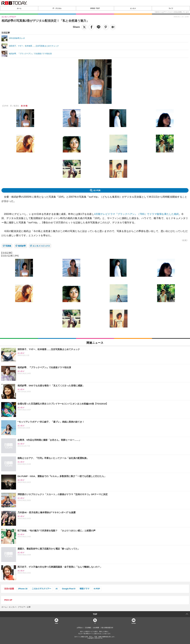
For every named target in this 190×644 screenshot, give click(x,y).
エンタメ (133, 8)
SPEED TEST (95, 8)
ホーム (19, 8)
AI (56, 589)
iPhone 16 (23, 589)
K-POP (97, 589)
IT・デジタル (57, 8)
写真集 (8, 246)
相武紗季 (22, 246)
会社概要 (96, 628)
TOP (95, 614)
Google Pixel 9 (69, 589)
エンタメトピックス (41, 246)
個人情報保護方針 (107, 628)
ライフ (171, 8)
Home (56, 623)
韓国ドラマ (85, 589)
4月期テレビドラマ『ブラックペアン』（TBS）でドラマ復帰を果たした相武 (137, 214)
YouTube (134, 623)
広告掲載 (88, 628)
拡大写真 (97, 190)
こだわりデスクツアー (41, 589)
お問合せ (80, 628)
